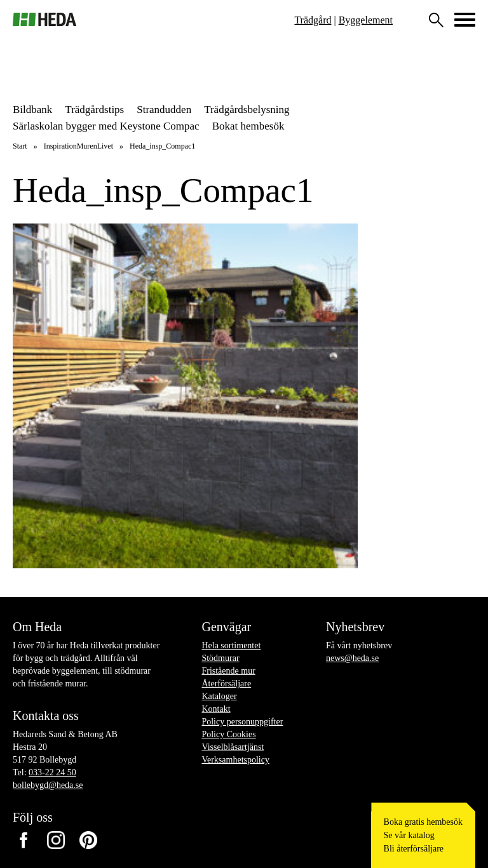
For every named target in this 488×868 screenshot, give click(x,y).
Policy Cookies (228, 734)
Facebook (23, 840)
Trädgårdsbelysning (247, 110)
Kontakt (216, 709)
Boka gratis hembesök (423, 822)
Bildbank (32, 110)
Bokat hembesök (248, 126)
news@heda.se (352, 658)
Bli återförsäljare (414, 849)
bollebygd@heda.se (48, 785)
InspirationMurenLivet (78, 146)
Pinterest (88, 840)
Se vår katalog (409, 835)
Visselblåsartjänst (233, 747)
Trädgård (313, 20)
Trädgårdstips (94, 110)
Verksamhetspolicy (235, 760)
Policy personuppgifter (242, 722)
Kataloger (219, 696)
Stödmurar (220, 658)
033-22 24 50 (52, 772)
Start (20, 146)
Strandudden (164, 110)
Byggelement (366, 20)
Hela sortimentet (231, 645)
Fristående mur (228, 671)
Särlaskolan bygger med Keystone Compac (106, 126)
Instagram (56, 840)
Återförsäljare (226, 684)
